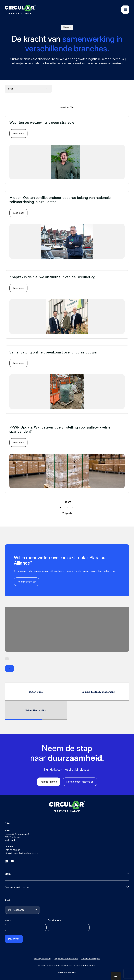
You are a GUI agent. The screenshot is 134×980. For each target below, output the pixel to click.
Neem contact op (27, 582)
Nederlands (19, 910)
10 (68, 507)
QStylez (72, 972)
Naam (8, 920)
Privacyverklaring (43, 959)
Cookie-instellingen (90, 959)
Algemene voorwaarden (66, 959)
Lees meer (18, 134)
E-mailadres (54, 920)
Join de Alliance (49, 782)
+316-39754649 (12, 850)
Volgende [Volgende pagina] (67, 513)
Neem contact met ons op (80, 782)
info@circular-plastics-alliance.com (21, 853)
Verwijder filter (67, 107)
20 (73, 507)
